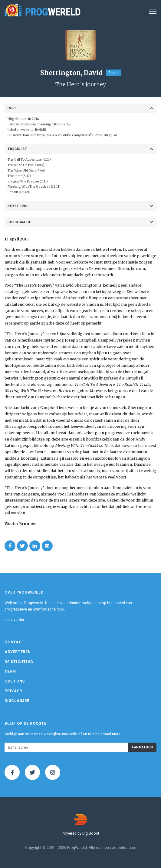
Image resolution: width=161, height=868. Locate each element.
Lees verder (14, 620)
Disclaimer (17, 701)
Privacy (13, 691)
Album (113, 72)
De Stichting (19, 662)
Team (10, 672)
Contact (14, 642)
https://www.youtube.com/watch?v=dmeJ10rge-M (77, 135)
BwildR (41, 130)
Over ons (15, 681)
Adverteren (18, 652)
